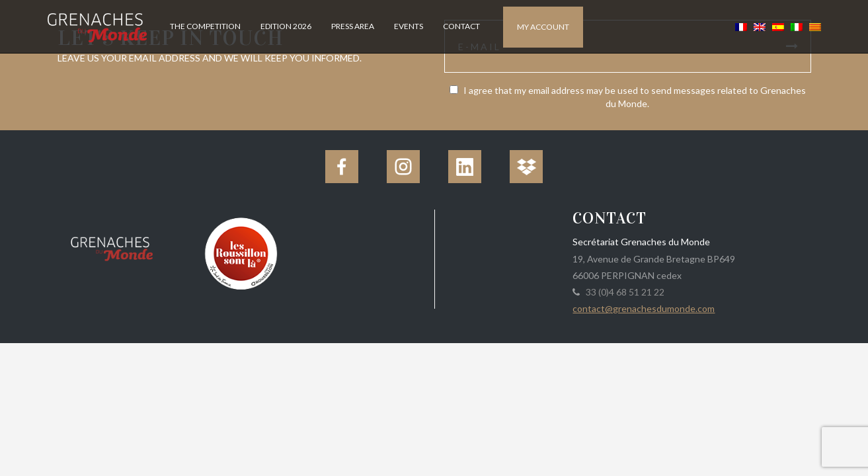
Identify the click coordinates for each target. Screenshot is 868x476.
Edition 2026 (286, 26)
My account (543, 27)
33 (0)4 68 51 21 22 (623, 292)
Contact (461, 26)
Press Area (353, 26)
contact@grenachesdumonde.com (644, 308)
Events (409, 26)
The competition (205, 26)
